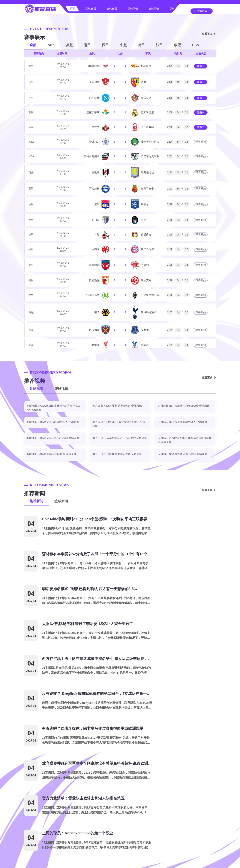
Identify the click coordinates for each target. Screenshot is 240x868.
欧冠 (177, 45)
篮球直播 (112, 9)
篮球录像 (154, 9)
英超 (69, 45)
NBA (51, 45)
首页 (72, 9)
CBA (196, 45)
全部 (33, 45)
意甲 (87, 45)
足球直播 (91, 9)
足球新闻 (36, 501)
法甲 (159, 45)
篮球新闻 (61, 501)
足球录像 (133, 9)
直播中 (201, 66)
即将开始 (201, 142)
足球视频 (36, 389)
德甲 (141, 45)
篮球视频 (61, 389)
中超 (123, 45)
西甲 (105, 45)
